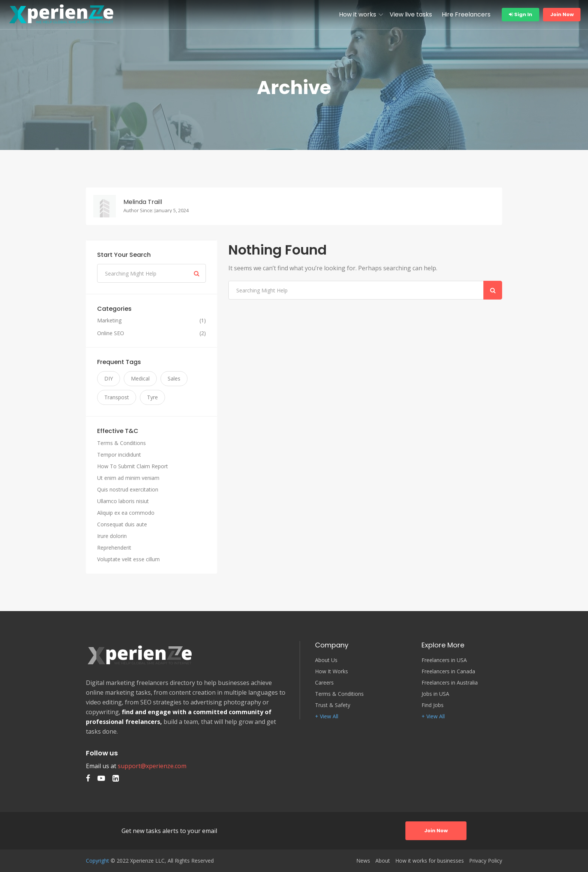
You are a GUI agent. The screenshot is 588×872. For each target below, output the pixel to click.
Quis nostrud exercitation (128, 489)
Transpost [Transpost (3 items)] (117, 397)
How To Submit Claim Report (133, 466)
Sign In (520, 14)
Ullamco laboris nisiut (123, 501)
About (383, 861)
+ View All (327, 716)
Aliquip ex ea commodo (126, 513)
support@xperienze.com (152, 766)
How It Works (331, 671)
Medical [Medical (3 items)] (140, 378)
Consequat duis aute (122, 524)
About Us (326, 660)
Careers (324, 683)
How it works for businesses (430, 861)
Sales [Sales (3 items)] (174, 378)
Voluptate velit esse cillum (128, 559)
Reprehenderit (114, 548)
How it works (358, 14)
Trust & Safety (333, 705)
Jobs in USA (435, 694)
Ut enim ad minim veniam (128, 478)
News (363, 861)
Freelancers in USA (444, 660)
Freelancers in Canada (448, 671)
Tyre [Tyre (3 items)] (152, 397)
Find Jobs (433, 705)
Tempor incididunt (119, 455)
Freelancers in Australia (450, 683)
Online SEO (111, 333)
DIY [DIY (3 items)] (109, 378)
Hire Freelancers (466, 14)
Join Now (562, 14)
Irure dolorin (112, 536)
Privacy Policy (486, 861)
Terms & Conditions (121, 443)
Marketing (109, 321)
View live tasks (411, 14)
